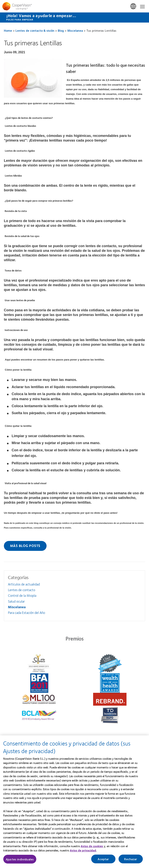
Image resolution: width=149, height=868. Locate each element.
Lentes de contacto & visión (35, 30)
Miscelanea (75, 30)
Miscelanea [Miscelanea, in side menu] (17, 607)
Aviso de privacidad (83, 853)
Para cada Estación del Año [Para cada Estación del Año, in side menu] (26, 612)
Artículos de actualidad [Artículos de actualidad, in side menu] (24, 584)
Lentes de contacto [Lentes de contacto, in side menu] (22, 590)
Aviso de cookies (92, 848)
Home (8, 30)
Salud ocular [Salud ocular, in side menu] (16, 601)
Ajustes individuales (20, 861)
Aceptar (103, 861)
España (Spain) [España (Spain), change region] (133, 6)
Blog (61, 30)
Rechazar (131, 861)
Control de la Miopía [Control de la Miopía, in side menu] (22, 595)
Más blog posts (25, 546)
